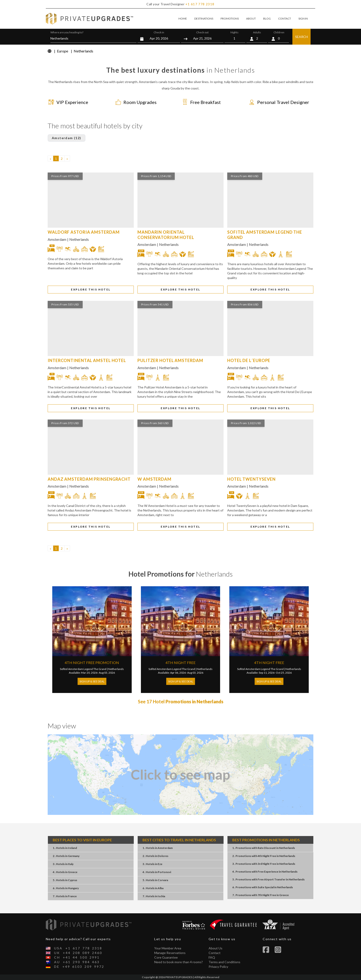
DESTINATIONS (204, 19)
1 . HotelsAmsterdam (158, 848)
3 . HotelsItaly (63, 864)
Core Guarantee (166, 957)
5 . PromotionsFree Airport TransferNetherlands (268, 879)
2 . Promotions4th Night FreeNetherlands (264, 856)
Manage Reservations (170, 953)
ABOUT (251, 19)
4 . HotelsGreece (65, 872)
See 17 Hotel (181, 701)
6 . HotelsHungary (66, 888)
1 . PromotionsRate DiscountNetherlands (264, 848)
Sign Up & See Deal (92, 681)
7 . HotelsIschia (154, 896)
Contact (215, 953)
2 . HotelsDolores (155, 856)
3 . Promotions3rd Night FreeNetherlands (264, 864)
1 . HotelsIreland (65, 848)
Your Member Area (168, 948)
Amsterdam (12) (67, 138)
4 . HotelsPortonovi (157, 872)
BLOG (267, 19)
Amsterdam (57, 239)
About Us (215, 948)
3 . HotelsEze (152, 864)
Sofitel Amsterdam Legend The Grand (83, 669)
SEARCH (301, 37)
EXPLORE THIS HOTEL (91, 289)
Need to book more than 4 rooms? (179, 962)
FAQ (212, 957)
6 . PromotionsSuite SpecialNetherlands (263, 887)
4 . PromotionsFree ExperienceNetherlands (265, 872)
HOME (183, 19)
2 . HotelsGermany (66, 856)
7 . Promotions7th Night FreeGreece (261, 895)
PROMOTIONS (230, 19)
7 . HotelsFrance (65, 896)
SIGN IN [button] (303, 19)
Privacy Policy (218, 967)
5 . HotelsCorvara (155, 880)
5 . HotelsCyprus (65, 880)
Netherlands (79, 239)
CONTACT (285, 19)
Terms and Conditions (224, 962)
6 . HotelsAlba (153, 888)
